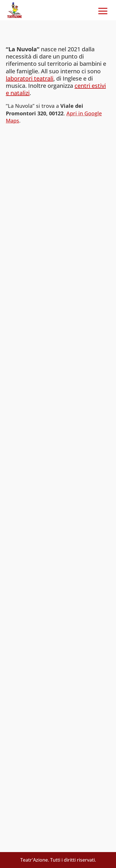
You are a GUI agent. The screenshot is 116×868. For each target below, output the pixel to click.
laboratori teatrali (30, 78)
